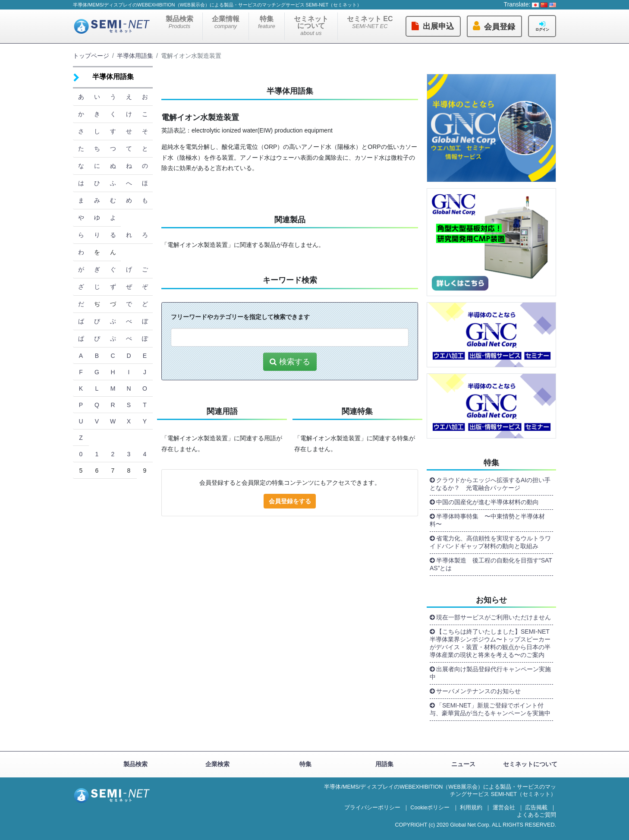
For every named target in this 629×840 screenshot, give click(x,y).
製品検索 (179, 22)
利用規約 (471, 808)
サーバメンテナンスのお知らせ (478, 691)
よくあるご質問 (536, 815)
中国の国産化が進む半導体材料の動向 (487, 502)
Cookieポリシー (430, 808)
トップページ (91, 56)
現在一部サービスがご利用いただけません (494, 617)
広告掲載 (536, 808)
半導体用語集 (135, 56)
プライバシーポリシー (372, 808)
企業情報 (226, 22)
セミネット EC (370, 22)
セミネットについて (311, 26)
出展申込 (438, 26)
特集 (267, 22)
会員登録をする (290, 501)
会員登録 (500, 27)
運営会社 (504, 808)
